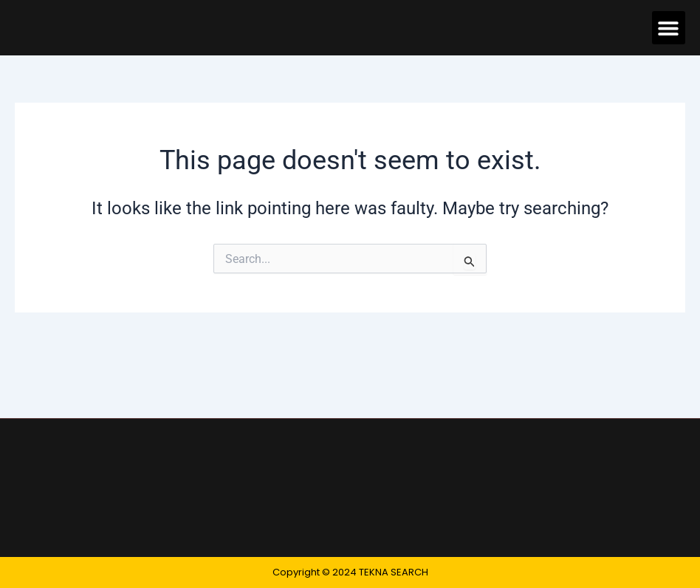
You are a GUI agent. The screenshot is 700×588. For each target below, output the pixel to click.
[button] (669, 28)
